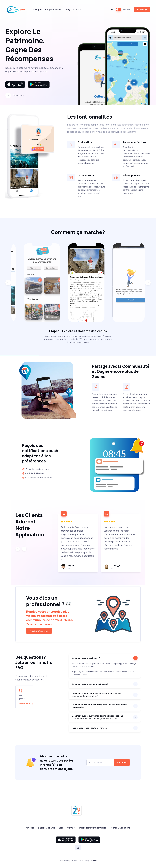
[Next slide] (148, 283)
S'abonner (122, 762)
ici (89, 674)
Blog (68, 9)
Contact (77, 9)
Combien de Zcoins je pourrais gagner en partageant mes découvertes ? (99, 706)
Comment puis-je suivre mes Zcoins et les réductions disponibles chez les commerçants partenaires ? (97, 717)
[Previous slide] (8, 283)
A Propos (38, 9)
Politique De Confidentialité (93, 828)
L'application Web (54, 9)
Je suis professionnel (39, 631)
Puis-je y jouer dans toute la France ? (89, 728)
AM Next (93, 861)
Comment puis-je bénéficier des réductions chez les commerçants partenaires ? (97, 695)
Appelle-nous (26, 704)
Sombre (127, 9)
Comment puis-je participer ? (86, 658)
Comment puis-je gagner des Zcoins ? (90, 684)
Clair (112, 9)
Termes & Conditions (120, 828)
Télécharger (142, 10)
